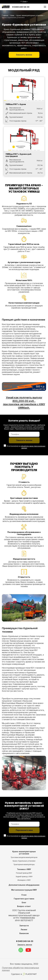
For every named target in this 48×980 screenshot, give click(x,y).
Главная (5, 15)
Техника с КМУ (24, 869)
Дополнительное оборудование (24, 885)
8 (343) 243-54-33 (21, 7)
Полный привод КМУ (24, 873)
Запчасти (24, 926)
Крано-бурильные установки (24, 861)
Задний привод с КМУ (24, 877)
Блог (24, 902)
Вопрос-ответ (24, 906)
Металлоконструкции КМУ (24, 890)
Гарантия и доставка (24, 899)
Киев (12, 15)
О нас (24, 895)
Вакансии (24, 933)
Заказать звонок (24, 55)
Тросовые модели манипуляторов (24, 857)
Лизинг (24, 930)
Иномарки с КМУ (24, 880)
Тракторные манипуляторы (24, 864)
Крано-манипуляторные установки (30, 15)
